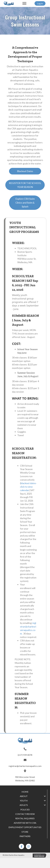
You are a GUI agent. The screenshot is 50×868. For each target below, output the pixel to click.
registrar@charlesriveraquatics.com (25, 766)
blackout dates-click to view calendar (28, 487)
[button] (24, 3)
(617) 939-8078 (25, 755)
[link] (25, 792)
